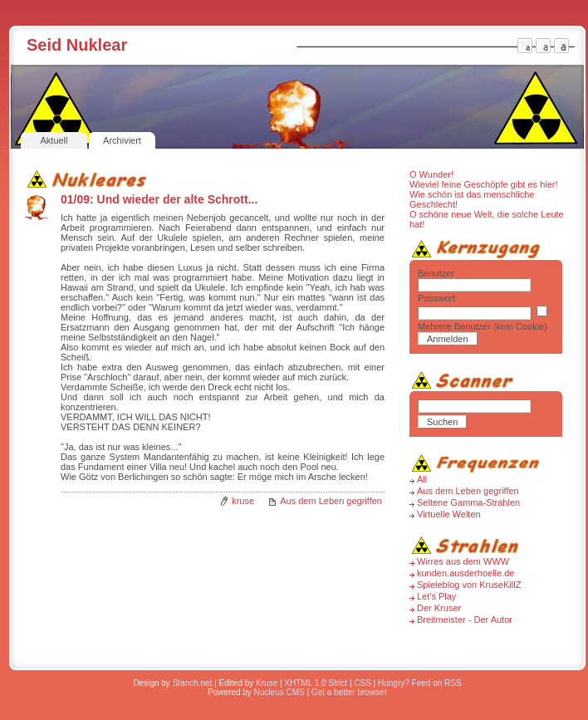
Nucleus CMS (279, 692)
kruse (243, 501)
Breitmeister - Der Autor (465, 620)
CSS (363, 683)
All (422, 479)
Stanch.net (193, 683)
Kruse (267, 683)
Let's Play (436, 596)
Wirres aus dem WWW (463, 561)
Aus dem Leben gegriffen (331, 501)
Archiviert (122, 140)
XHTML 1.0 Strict (316, 683)
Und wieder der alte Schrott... (178, 199)
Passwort (436, 298)
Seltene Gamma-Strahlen (468, 502)
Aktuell (54, 140)
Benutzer (436, 273)
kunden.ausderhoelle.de (465, 573)
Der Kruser (439, 608)
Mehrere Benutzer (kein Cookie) (483, 326)
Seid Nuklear (77, 45)
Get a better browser (349, 692)
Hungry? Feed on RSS (420, 683)
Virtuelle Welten (449, 514)
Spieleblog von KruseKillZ (469, 585)
